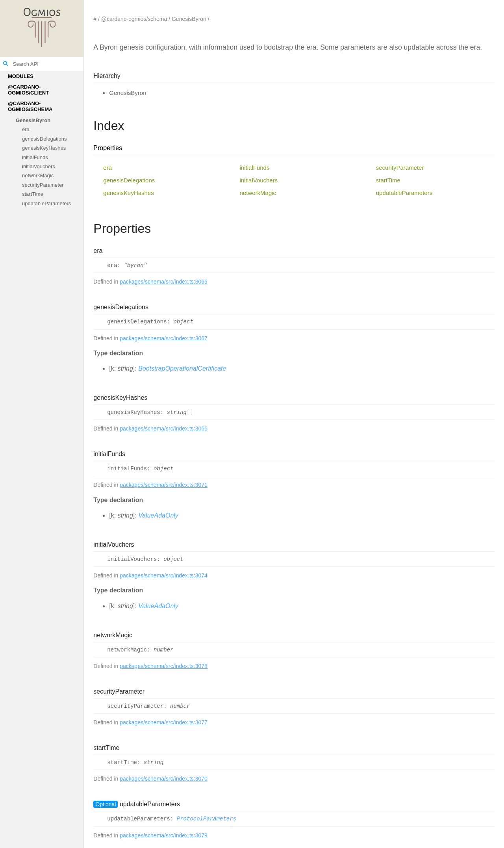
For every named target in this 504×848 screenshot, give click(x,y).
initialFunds (35, 157)
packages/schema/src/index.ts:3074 (164, 575)
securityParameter (43, 185)
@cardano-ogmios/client (28, 90)
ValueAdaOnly (158, 515)
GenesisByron (33, 120)
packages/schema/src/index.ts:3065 (164, 282)
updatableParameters (46, 203)
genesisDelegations (44, 139)
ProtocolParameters (207, 819)
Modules (21, 76)
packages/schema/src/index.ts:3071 (164, 485)
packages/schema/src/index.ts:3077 (164, 722)
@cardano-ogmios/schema (30, 106)
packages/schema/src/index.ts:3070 (164, 779)
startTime (33, 194)
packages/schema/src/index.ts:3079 (164, 835)
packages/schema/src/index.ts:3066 (164, 429)
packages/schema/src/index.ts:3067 (164, 338)
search (6, 64)
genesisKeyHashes (44, 148)
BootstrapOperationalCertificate (182, 368)
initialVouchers (39, 166)
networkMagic (38, 176)
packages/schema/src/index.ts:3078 (164, 666)
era (26, 130)
